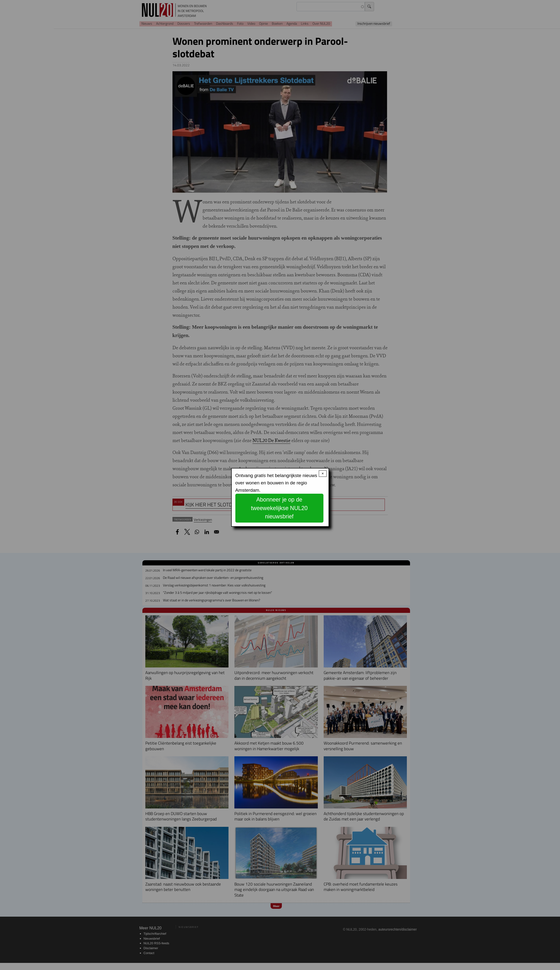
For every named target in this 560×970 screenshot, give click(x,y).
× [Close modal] (323, 473)
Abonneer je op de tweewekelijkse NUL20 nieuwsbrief (279, 508)
